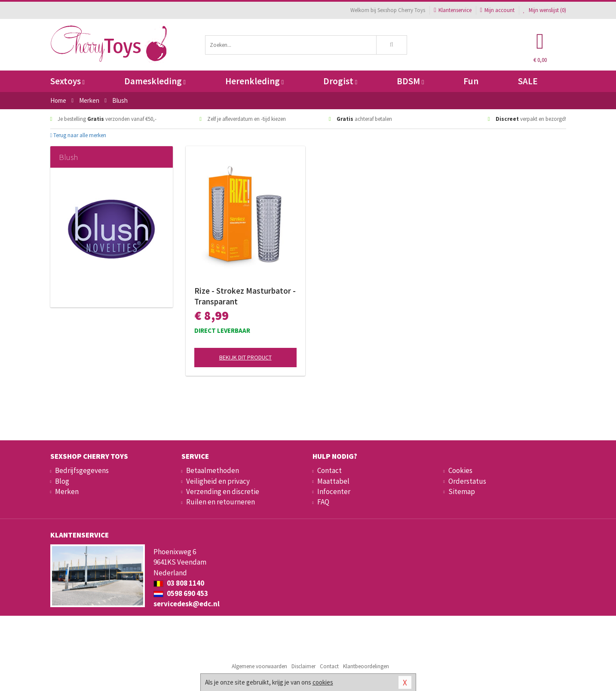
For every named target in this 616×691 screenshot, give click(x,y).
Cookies (460, 470)
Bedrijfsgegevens (82, 470)
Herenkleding (254, 81)
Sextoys (67, 81)
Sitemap (462, 491)
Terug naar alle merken (78, 135)
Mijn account (497, 10)
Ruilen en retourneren (221, 502)
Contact (329, 470)
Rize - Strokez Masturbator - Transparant (245, 296)
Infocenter (334, 491)
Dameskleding (155, 81)
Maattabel (333, 481)
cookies (323, 682)
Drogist (340, 81)
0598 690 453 (181, 593)
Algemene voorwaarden (259, 666)
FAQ (323, 502)
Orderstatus (467, 481)
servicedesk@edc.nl (187, 604)
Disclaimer (303, 666)
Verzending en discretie (223, 491)
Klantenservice (452, 10)
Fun (471, 81)
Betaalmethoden (213, 470)
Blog (62, 481)
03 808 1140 (179, 583)
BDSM (410, 81)
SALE (528, 81)
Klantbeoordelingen (366, 666)
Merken (67, 491)
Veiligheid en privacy (218, 481)
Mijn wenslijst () (545, 10)
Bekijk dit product (245, 357)
